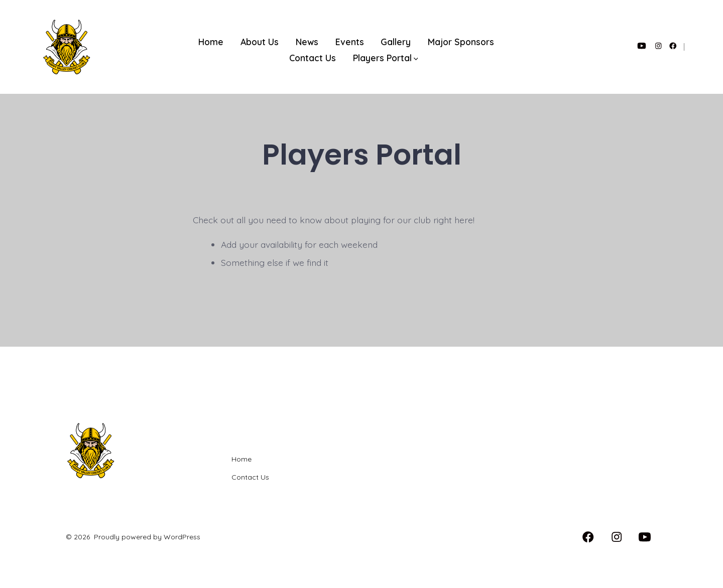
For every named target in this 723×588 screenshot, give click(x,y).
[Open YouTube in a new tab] (642, 46)
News (307, 42)
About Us (260, 42)
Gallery (396, 42)
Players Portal (386, 58)
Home (211, 42)
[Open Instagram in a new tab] (658, 46)
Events (350, 42)
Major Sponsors (461, 42)
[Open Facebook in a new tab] (673, 46)
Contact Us (313, 58)
